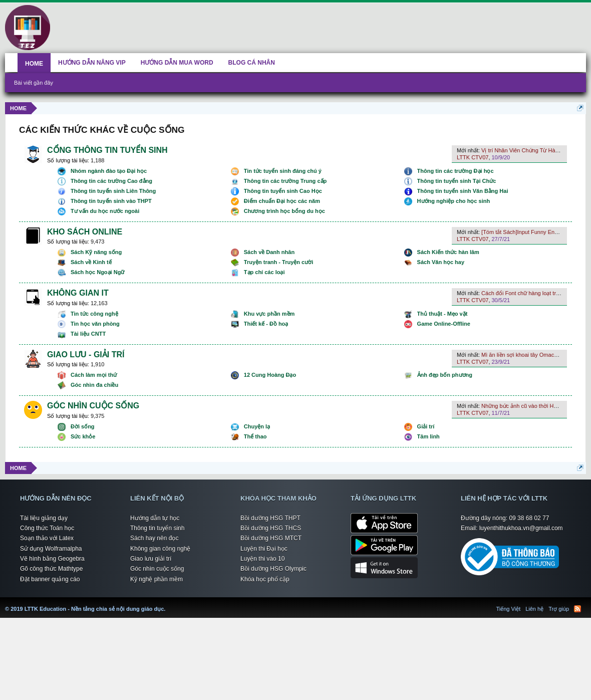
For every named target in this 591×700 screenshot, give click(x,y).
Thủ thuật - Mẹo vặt (442, 314)
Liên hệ (534, 609)
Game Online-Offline (444, 324)
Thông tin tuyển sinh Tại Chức (457, 181)
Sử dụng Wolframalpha (51, 549)
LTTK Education (168, 603)
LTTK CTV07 (473, 157)
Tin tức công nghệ (94, 314)
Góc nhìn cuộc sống (157, 569)
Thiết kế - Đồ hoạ (266, 324)
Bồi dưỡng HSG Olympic (273, 569)
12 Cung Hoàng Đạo (270, 375)
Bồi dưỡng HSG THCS (271, 528)
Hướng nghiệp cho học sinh (454, 201)
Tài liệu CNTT (88, 334)
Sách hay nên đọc (154, 538)
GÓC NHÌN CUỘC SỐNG (93, 406)
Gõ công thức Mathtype (51, 569)
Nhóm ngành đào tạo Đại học (109, 171)
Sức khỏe (83, 436)
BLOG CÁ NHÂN (252, 63)
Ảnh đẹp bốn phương (445, 375)
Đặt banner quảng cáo (50, 579)
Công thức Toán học (47, 528)
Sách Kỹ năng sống (96, 252)
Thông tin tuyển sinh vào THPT (111, 201)
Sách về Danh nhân (269, 252)
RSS (577, 609)
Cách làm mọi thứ (94, 375)
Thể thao (255, 436)
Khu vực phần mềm (269, 314)
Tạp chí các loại (264, 272)
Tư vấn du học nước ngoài (105, 211)
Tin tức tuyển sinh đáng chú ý (283, 171)
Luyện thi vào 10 (262, 559)
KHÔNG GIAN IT (78, 293)
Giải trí (426, 426)
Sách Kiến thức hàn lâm (448, 252)
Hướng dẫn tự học (155, 518)
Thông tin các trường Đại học (456, 171)
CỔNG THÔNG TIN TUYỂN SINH (107, 150)
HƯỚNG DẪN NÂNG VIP (92, 63)
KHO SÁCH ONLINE (85, 232)
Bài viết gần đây (34, 83)
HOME (34, 64)
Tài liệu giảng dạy (44, 518)
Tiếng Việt (509, 609)
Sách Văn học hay (441, 262)
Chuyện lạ (257, 426)
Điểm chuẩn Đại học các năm (282, 201)
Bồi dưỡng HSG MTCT (271, 538)
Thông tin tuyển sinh (157, 528)
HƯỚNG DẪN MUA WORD (177, 63)
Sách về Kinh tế (91, 262)
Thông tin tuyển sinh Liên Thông (113, 191)
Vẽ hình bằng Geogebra (52, 559)
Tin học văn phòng (95, 324)
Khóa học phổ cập (265, 579)
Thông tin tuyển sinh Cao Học (283, 191)
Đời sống (83, 426)
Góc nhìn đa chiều (94, 385)
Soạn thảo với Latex (47, 538)
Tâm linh (428, 436)
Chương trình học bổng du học (284, 211)
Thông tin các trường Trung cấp (285, 181)
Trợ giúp (559, 609)
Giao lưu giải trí (151, 559)
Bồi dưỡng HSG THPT (270, 518)
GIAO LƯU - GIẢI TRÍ (86, 355)
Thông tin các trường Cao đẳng (111, 181)
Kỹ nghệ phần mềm (157, 579)
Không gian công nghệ (160, 549)
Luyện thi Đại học (264, 549)
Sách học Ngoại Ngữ (97, 272)
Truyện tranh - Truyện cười (278, 262)
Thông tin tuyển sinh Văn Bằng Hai (463, 191)
